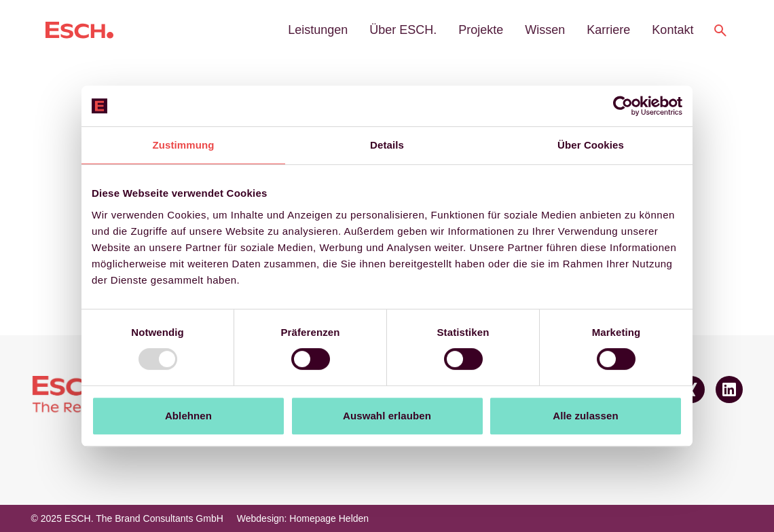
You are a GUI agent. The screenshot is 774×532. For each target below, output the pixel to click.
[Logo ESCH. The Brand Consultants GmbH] (79, 30)
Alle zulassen (585, 416)
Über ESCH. (403, 30)
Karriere (608, 30)
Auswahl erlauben (387, 416)
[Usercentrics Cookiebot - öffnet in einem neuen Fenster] (623, 106)
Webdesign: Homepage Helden (303, 518)
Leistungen (318, 30)
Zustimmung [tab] (184, 145)
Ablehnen (188, 416)
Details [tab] (387, 145)
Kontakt (672, 30)
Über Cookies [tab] (591, 145)
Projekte (481, 30)
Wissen (545, 30)
